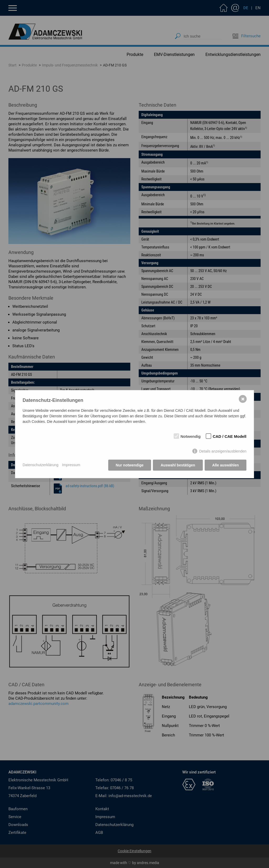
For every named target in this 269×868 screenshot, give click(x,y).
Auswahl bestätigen (178, 465)
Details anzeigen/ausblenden (223, 451)
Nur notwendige (130, 465)
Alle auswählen (226, 465)
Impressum (71, 465)
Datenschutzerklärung (40, 465)
